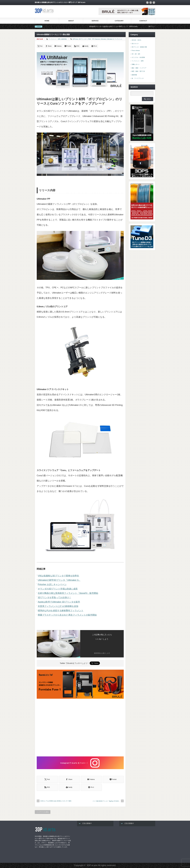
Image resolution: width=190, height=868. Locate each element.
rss (147, 3)
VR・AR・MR (136, 54)
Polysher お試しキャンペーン (52, 584)
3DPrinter (75, 39)
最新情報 (64, 39)
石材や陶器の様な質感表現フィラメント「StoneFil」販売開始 (68, 593)
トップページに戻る (43, 812)
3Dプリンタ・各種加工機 (139, 47)
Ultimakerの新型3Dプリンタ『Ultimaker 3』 (59, 580)
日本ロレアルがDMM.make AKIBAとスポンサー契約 (56, 801)
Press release (136, 50)
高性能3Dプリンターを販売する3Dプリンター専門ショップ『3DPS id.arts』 (122, 27)
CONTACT (143, 21)
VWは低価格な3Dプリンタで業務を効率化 (58, 576)
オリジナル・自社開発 (138, 57)
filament (97, 39)
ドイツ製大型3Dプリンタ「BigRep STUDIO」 (106, 801)
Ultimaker (103, 39)
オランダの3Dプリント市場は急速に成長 (58, 589)
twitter (151, 3)
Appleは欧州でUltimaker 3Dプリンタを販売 (59, 602)
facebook (154, 3)
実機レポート (136, 64)
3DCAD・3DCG (136, 40)
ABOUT (71, 21)
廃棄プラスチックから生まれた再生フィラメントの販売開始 (67, 615)
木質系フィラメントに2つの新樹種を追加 (58, 606)
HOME (47, 21)
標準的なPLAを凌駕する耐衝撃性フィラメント (61, 611)
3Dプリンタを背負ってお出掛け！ (54, 598)
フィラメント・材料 (55, 39)
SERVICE (95, 21)
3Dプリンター (83, 39)
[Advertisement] (80, 728)
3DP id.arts (92, 865)
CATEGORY (119, 21)
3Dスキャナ (135, 44)
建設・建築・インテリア (139, 68)
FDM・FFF (91, 39)
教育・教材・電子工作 (138, 71)
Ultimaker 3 (110, 39)
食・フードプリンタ (138, 78)
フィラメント (118, 39)
